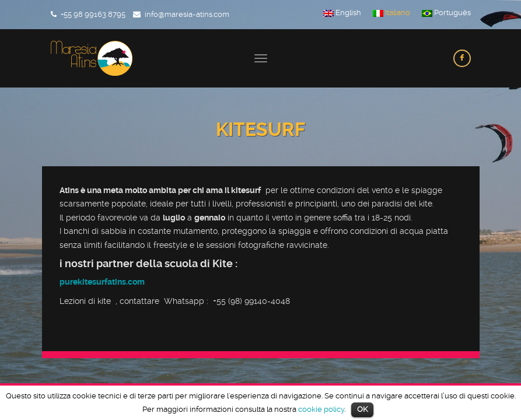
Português (446, 13)
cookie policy (321, 409)
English (342, 13)
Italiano (391, 13)
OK (362, 409)
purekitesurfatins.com (102, 282)
